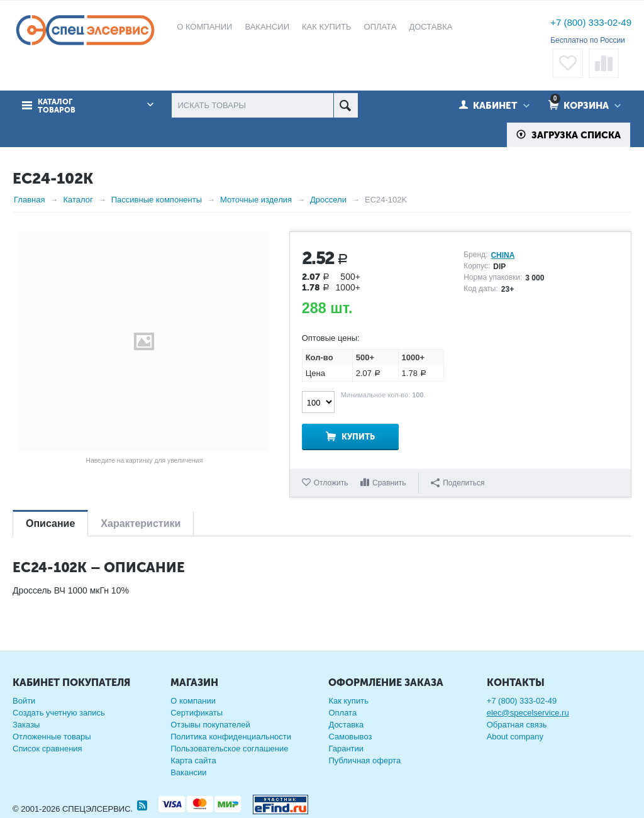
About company (515, 737)
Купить (358, 437)
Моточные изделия (256, 200)
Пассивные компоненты (157, 200)
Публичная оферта (364, 760)
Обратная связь (517, 725)
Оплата (342, 713)
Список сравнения (47, 749)
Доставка (346, 725)
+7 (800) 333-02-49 (591, 22)
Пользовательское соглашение (229, 749)
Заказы (26, 725)
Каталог (78, 200)
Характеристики (141, 523)
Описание (50, 523)
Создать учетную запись (59, 713)
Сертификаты (197, 713)
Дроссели (328, 200)
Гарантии (346, 749)
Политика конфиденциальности (231, 737)
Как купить (348, 701)
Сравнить (389, 483)
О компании (193, 701)
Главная (29, 200)
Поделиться (458, 483)
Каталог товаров (57, 106)
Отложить (331, 483)
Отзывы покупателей (210, 725)
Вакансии (188, 772)
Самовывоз (350, 737)
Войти (24, 701)
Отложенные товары (52, 737)
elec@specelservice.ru (528, 713)
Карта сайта (193, 760)
